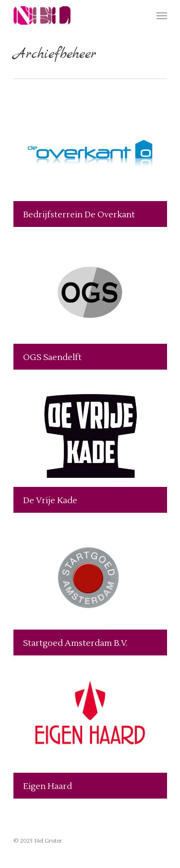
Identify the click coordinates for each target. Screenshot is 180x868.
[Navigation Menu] (162, 15)
